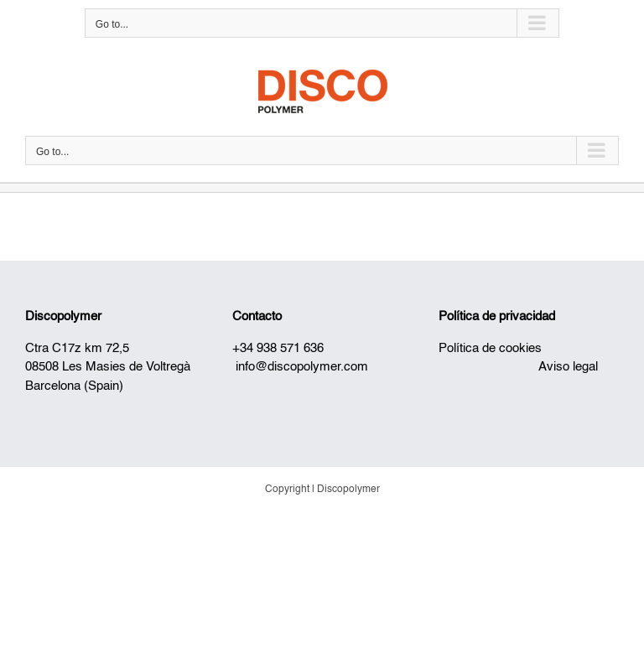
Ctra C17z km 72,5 (77, 348)
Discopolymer (63, 316)
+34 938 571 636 (278, 348)
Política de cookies (490, 348)
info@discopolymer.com (302, 367)
